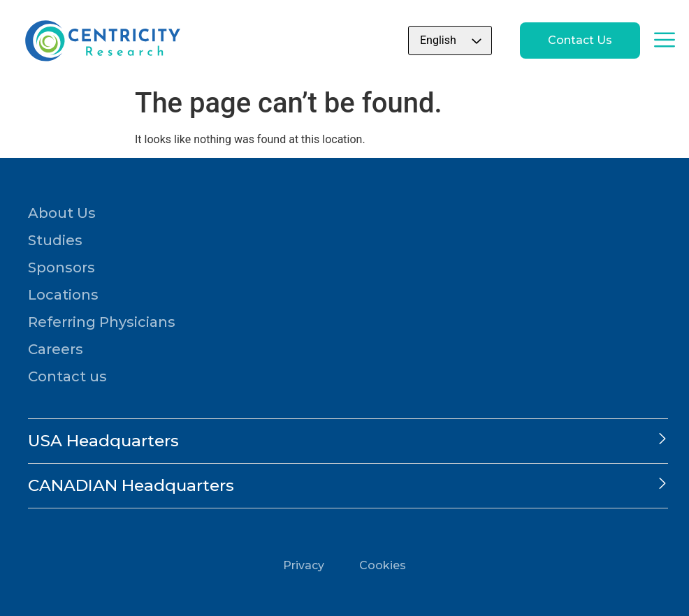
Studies (55, 240)
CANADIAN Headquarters (131, 485)
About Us (62, 213)
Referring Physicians (102, 322)
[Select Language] (450, 41)
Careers (56, 349)
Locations (63, 295)
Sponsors (61, 267)
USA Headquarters (103, 441)
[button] (348, 441)
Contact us (67, 376)
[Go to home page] (101, 41)
